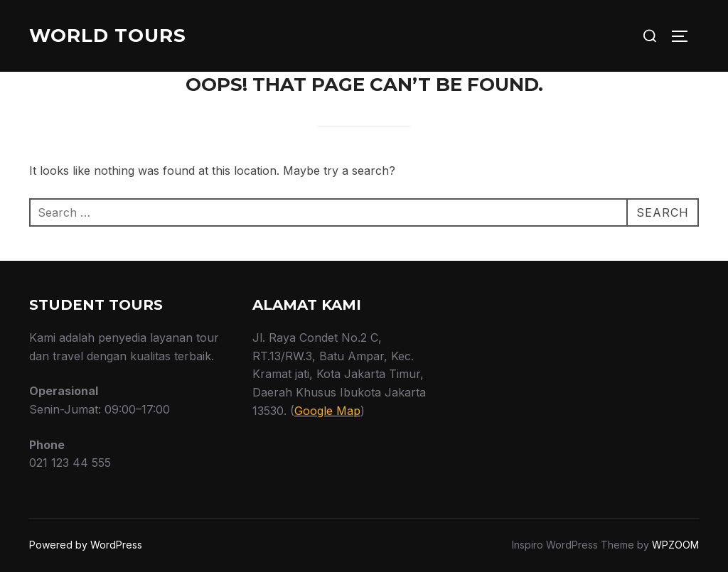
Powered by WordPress (86, 545)
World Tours (108, 36)
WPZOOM (675, 545)
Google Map (327, 411)
